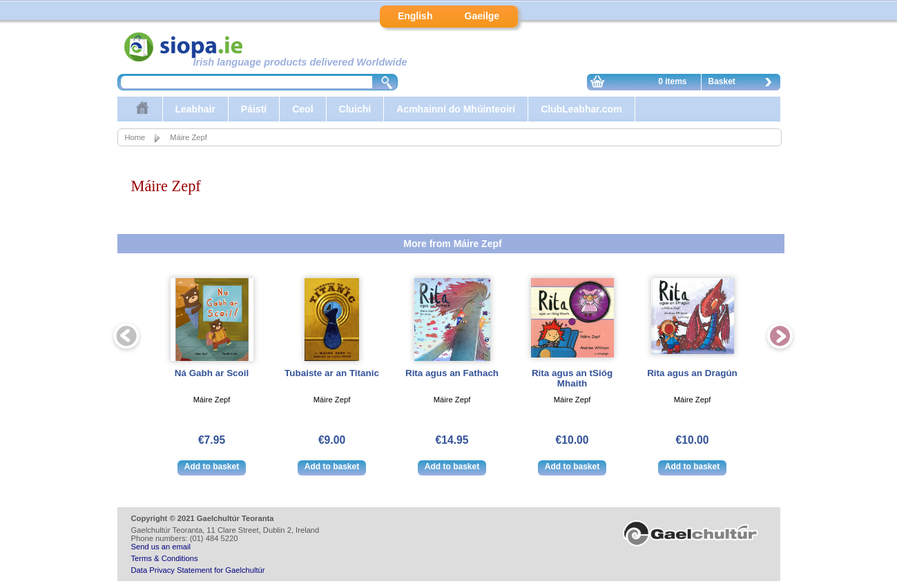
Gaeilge (482, 16)
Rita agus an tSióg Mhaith (572, 378)
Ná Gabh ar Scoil (212, 373)
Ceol (302, 109)
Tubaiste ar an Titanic (332, 373)
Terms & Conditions (165, 558)
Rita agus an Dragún (692, 373)
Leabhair (195, 109)
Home (135, 137)
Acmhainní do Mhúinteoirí (456, 109)
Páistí (254, 109)
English (415, 16)
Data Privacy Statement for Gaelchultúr (198, 570)
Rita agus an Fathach (452, 373)
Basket (744, 84)
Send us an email (161, 547)
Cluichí (355, 109)
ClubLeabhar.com (581, 109)
